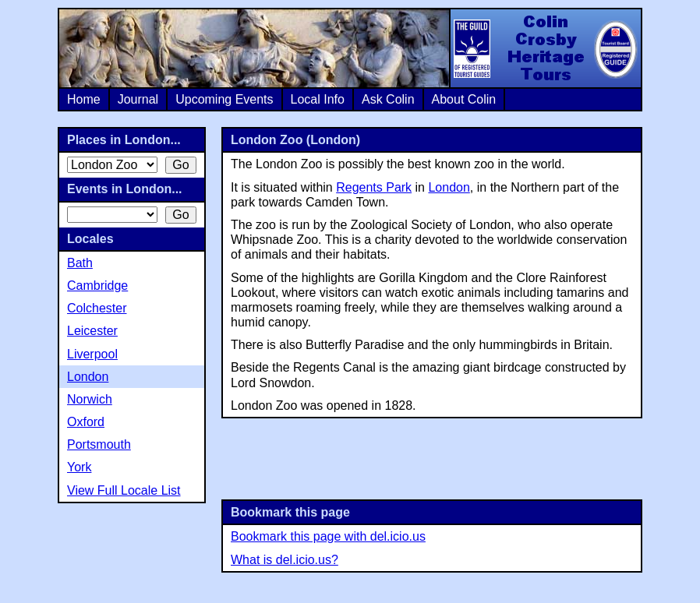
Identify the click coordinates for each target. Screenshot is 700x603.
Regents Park (374, 187)
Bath (80, 263)
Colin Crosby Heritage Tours (545, 48)
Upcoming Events (224, 99)
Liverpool (92, 354)
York (79, 467)
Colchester (97, 308)
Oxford (86, 422)
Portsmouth (99, 444)
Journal (138, 99)
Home (84, 99)
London (449, 187)
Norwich (90, 399)
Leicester (92, 331)
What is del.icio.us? (285, 560)
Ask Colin (388, 99)
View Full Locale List (124, 490)
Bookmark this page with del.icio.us (328, 536)
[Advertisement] (432, 457)
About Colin (464, 99)
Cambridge (97, 286)
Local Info (318, 99)
